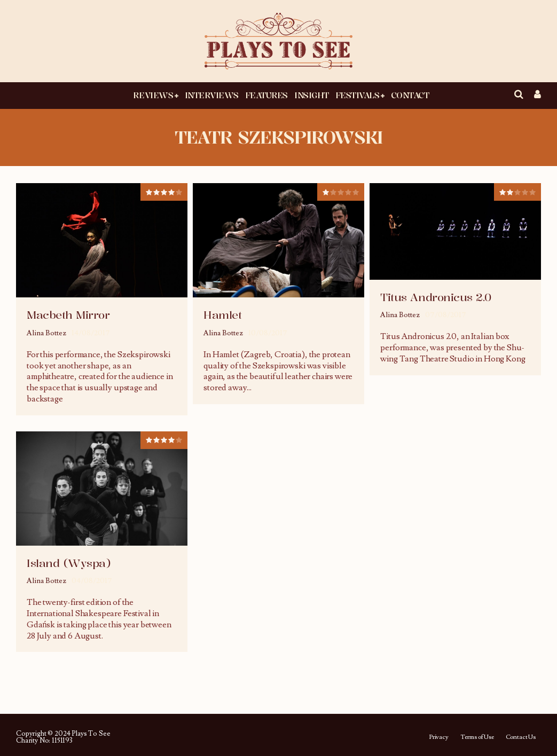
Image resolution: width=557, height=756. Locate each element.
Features (266, 95)
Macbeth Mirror (68, 315)
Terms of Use (477, 737)
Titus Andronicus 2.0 (436, 297)
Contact (410, 95)
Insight (312, 95)
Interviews (212, 95)
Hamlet (222, 315)
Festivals (358, 95)
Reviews (153, 95)
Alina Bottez (46, 333)
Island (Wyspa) (69, 563)
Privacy (439, 737)
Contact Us (521, 737)
